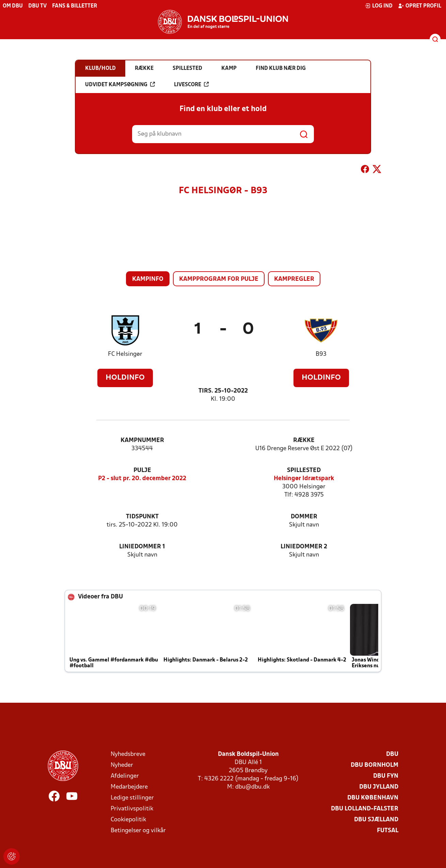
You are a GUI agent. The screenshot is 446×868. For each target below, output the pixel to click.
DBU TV (37, 6)
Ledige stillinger (132, 798)
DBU (392, 754)
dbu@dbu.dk (252, 787)
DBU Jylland (379, 787)
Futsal (388, 831)
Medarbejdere (129, 787)
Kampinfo (148, 279)
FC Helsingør (125, 354)
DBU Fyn (386, 776)
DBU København (373, 798)
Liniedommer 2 (304, 547)
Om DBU (13, 6)
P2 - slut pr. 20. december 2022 (142, 479)
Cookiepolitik (128, 820)
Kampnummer (142, 440)
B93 (321, 354)
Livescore (191, 85)
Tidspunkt (142, 517)
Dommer (304, 517)
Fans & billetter (75, 6)
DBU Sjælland (376, 820)
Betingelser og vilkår (138, 831)
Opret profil (420, 6)
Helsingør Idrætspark (304, 479)
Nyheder (122, 765)
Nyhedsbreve (128, 754)
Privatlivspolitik (132, 809)
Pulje (142, 470)
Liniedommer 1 (142, 547)
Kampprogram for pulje (219, 279)
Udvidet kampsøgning (120, 85)
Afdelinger (125, 776)
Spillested (304, 470)
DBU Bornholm (375, 765)
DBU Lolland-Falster (365, 809)
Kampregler (294, 279)
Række (304, 440)
